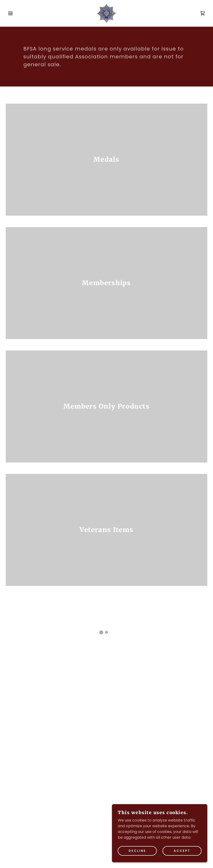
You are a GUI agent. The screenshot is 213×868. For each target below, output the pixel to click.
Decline (137, 854)
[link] (106, 13)
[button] (11, 13)
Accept (182, 854)
